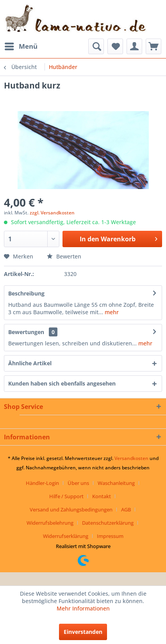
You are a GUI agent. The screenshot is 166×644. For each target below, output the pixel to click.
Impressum (110, 536)
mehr (111, 312)
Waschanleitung (116, 483)
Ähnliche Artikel (30, 363)
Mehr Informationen (83, 608)
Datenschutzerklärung (108, 523)
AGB (126, 510)
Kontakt (102, 496)
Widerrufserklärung (66, 536)
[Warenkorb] (154, 46)
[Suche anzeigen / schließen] (96, 46)
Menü (21, 45)
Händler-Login (42, 483)
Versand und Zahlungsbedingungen (71, 510)
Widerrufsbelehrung (50, 523)
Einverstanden (83, 632)
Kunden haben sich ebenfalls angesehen (62, 383)
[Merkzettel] (115, 46)
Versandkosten (131, 458)
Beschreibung (26, 293)
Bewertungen (26, 332)
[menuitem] (21, 46)
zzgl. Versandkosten (52, 213)
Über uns (78, 483)
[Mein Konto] (134, 46)
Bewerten (64, 256)
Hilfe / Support (66, 496)
